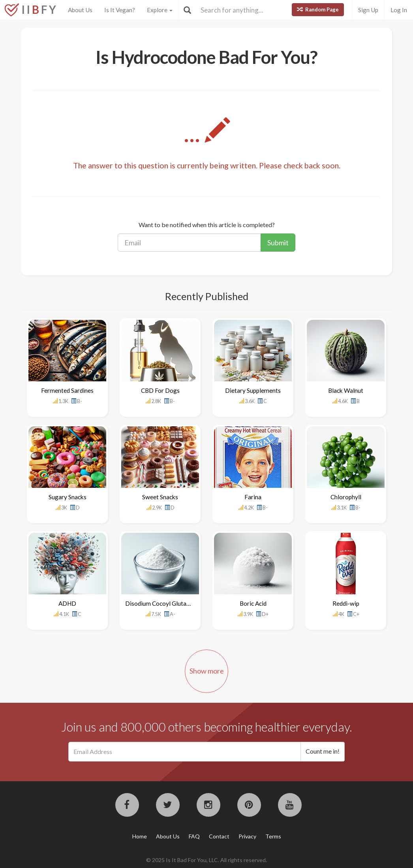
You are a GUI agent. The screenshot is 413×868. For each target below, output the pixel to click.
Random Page (318, 9)
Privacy (247, 836)
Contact (219, 836)
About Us (80, 10)
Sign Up (368, 10)
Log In (399, 10)
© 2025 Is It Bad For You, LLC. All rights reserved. (206, 860)
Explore (160, 10)
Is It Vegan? (120, 10)
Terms (273, 836)
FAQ (194, 836)
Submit (278, 243)
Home (140, 836)
